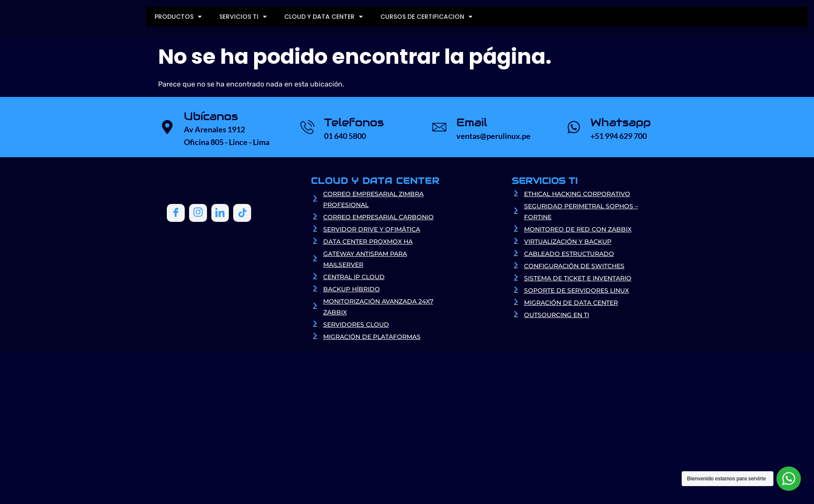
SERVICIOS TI (243, 17)
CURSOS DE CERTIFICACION (426, 17)
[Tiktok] (241, 213)
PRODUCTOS (178, 17)
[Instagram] (197, 213)
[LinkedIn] (219, 213)
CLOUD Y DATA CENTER (324, 17)
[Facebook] (176, 213)
